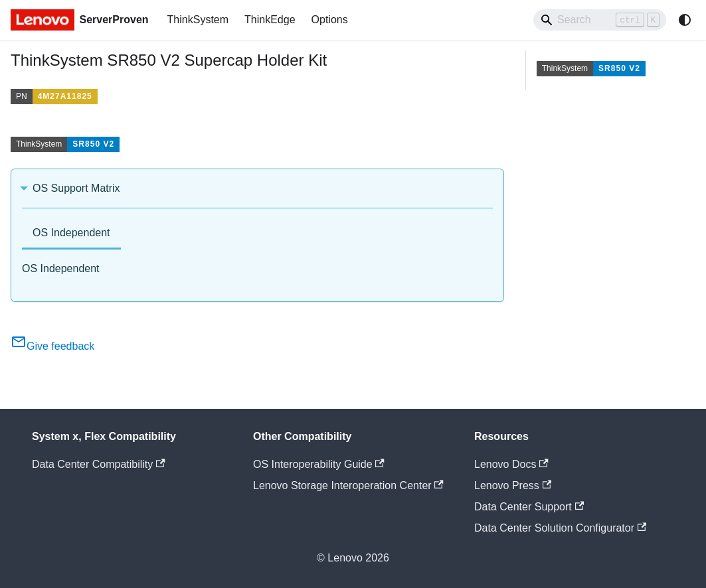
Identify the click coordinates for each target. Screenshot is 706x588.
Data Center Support (529, 507)
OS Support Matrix (76, 188)
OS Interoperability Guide (319, 464)
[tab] (71, 234)
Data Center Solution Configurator (560, 528)
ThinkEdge (270, 20)
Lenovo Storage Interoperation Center (348, 485)
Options (330, 20)
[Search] (600, 20)
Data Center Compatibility (99, 464)
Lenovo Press (513, 485)
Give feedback (52, 346)
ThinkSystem (198, 20)
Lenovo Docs (511, 464)
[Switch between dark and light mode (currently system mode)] (685, 20)
